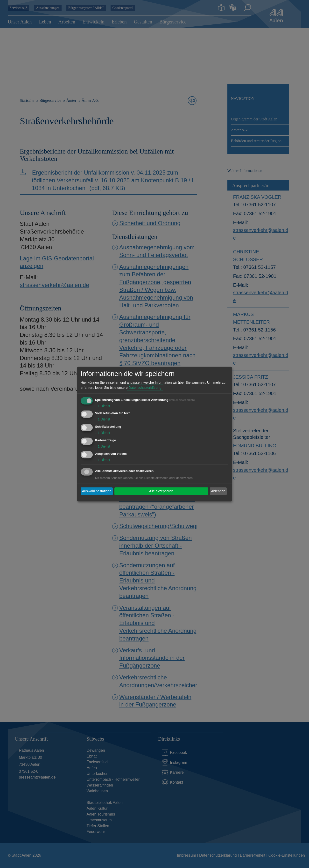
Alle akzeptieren (161, 491)
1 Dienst (103, 406)
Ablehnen (218, 491)
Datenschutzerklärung (145, 387)
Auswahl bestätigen (97, 491)
